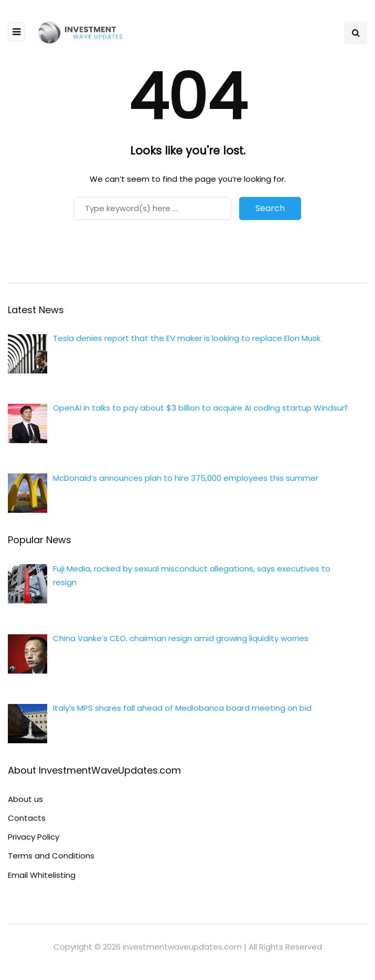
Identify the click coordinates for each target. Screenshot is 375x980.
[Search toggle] (356, 33)
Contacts (27, 818)
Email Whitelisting (42, 875)
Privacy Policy (34, 837)
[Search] (153, 208)
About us (25, 799)
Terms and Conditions (51, 856)
